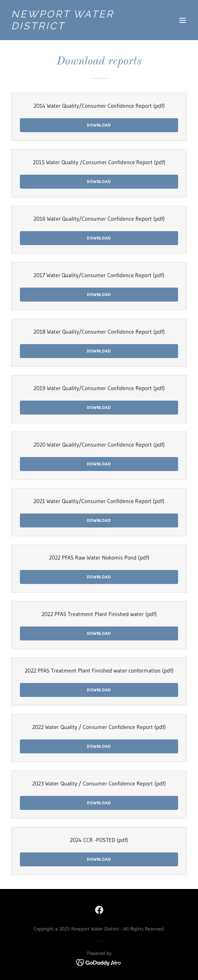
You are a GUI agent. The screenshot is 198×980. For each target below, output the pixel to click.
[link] (72, 27)
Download (99, 125)
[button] (183, 20)
